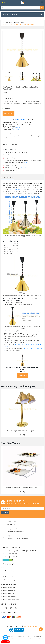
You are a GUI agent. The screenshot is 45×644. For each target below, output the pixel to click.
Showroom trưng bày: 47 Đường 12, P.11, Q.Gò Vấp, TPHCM (19, 551)
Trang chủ (5, 23)
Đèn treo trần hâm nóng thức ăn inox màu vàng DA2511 (19, 24)
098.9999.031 (6, 642)
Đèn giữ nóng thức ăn (16, 189)
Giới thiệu (5, 568)
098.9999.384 (17, 128)
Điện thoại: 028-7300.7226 (10, 554)
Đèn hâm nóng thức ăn (17, 23)
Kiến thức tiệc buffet (8, 577)
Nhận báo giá (8, 113)
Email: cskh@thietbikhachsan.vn (12, 557)
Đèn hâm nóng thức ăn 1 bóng (15, 136)
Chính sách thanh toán (9, 588)
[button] (42, 8)
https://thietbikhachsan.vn (31, 626)
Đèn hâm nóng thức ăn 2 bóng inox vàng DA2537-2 (23, 431)
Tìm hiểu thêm (25, 168)
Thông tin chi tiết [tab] (8, 178)
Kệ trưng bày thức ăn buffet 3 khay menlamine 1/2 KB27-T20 (23, 488)
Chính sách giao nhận (9, 591)
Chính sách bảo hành (9, 594)
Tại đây (26, 162)
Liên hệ (5, 574)
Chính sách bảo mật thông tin (11, 600)
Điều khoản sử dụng (8, 571)
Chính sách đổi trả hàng (9, 597)
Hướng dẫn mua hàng (9, 580)
